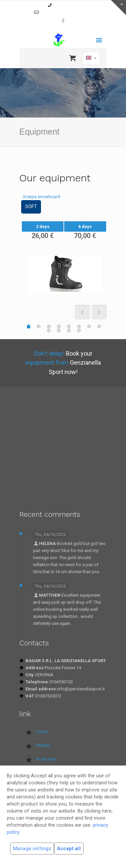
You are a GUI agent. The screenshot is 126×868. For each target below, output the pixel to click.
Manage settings (32, 849)
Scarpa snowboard (41, 197)
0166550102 (65, 5)
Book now (46, 759)
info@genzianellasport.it (66, 12)
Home (42, 732)
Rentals (44, 745)
